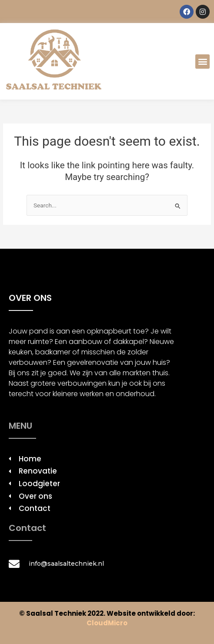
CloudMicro (107, 623)
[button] (202, 62)
